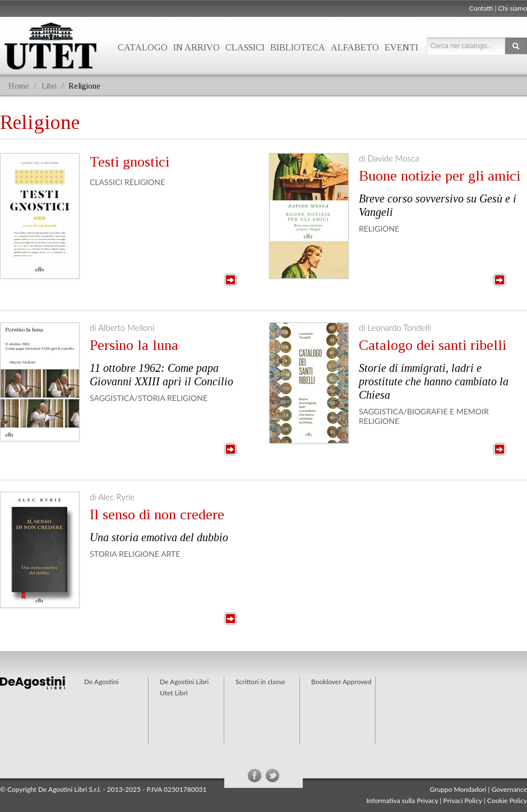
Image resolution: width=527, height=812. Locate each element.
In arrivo (197, 47)
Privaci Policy (463, 801)
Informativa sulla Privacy (403, 801)
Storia (103, 554)
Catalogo (143, 47)
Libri (49, 86)
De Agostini (101, 682)
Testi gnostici (130, 162)
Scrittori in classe (260, 682)
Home (19, 86)
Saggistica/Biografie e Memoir (424, 411)
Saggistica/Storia (127, 398)
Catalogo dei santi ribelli (433, 345)
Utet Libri (174, 693)
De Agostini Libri (184, 682)
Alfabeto (355, 47)
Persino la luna (134, 345)
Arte (170, 554)
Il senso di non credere (157, 515)
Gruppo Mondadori (458, 789)
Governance (509, 789)
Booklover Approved (341, 682)
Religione (145, 182)
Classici (245, 47)
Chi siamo (513, 8)
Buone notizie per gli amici (440, 176)
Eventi (401, 47)
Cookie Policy (507, 801)
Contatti (481, 8)
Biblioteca (298, 47)
